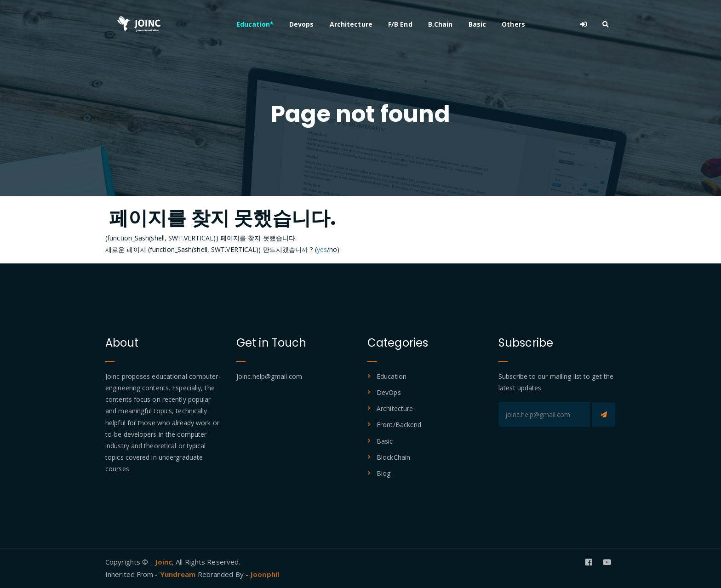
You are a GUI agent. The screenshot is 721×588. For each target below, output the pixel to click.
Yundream (179, 574)
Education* (255, 24)
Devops (302, 24)
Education (392, 376)
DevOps (389, 392)
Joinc (164, 562)
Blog (383, 473)
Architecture (351, 24)
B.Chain (441, 24)
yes (322, 249)
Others (513, 24)
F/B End (400, 24)
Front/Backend (399, 425)
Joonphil (265, 574)
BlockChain (393, 457)
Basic (478, 24)
